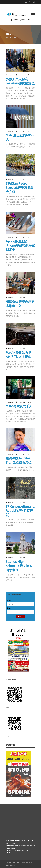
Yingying (11, 75)
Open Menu (33, 15)
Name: (9, 601)
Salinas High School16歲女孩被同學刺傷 (19, 566)
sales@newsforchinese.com (20, 850)
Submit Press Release (12, 853)
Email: (9, 608)
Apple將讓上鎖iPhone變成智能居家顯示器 (20, 246)
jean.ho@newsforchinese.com (27, 846)
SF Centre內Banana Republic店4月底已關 (20, 511)
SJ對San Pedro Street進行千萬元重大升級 (20, 188)
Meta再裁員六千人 (19, 406)
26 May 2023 (22, 75)
